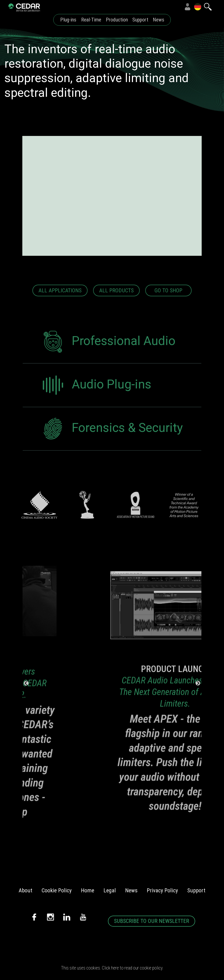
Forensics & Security (112, 439)
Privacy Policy (162, 890)
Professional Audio (108, 353)
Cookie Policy (57, 890)
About (25, 890)
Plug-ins (68, 20)
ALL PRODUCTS (116, 301)
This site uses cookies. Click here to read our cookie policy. (112, 968)
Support (140, 20)
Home (88, 890)
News (159, 20)
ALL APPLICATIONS (61, 301)
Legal (110, 890)
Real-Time (91, 20)
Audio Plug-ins (96, 396)
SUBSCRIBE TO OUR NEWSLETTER (152, 921)
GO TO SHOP (168, 301)
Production (117, 20)
